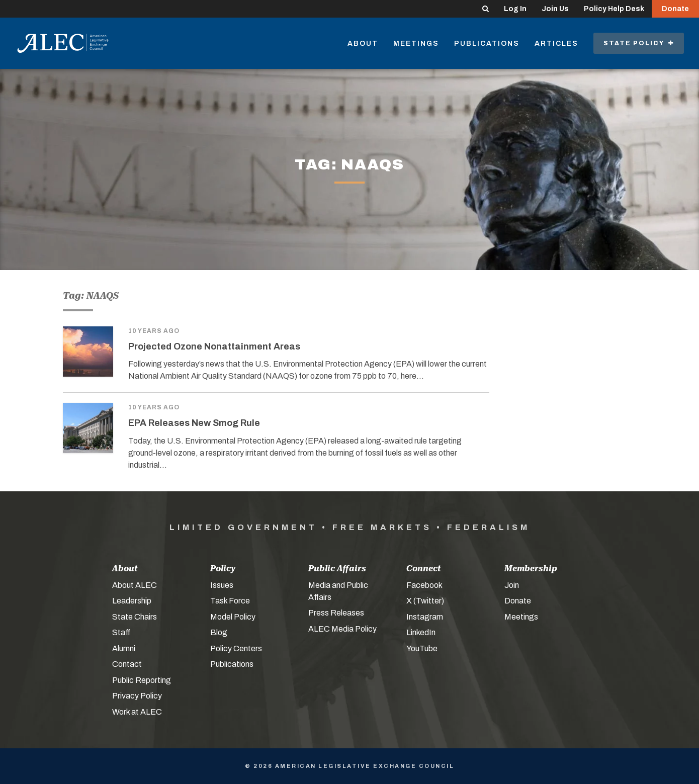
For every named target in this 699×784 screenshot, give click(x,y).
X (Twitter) (425, 601)
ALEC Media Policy (342, 629)
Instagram (425, 617)
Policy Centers (236, 648)
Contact (127, 664)
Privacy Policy (137, 696)
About (363, 43)
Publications (487, 43)
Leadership (132, 601)
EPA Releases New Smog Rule (194, 423)
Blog (219, 632)
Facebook (424, 585)
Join (512, 585)
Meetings (416, 43)
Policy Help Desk (614, 9)
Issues (222, 585)
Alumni (124, 648)
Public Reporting (142, 680)
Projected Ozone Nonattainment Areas (214, 346)
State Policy (639, 43)
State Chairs (135, 617)
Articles (556, 43)
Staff (121, 632)
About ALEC (135, 585)
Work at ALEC (137, 712)
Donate (675, 9)
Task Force (230, 601)
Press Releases (336, 613)
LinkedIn (421, 632)
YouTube (422, 648)
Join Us (555, 9)
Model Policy (233, 617)
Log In (515, 9)
